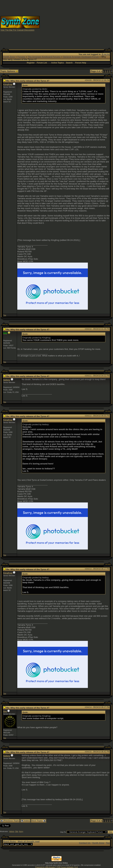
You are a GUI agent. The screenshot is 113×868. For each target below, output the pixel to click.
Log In (106, 54)
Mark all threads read (29, 841)
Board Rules (10, 841)
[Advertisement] (84, 23)
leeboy (7, 380)
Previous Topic (10, 821)
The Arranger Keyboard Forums (44, 57)
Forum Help (81, 63)
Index (25, 821)
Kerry (21, 831)
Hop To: (63, 832)
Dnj (5, 711)
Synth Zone (9, 57)
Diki (17, 831)
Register (31, 63)
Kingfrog (8, 84)
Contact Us (85, 843)
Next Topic (39, 821)
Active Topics (58, 63)
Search (69, 63)
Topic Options (9, 71)
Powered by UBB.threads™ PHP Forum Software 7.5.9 (56, 867)
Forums (21, 57)
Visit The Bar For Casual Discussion (17, 30)
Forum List (42, 63)
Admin (12, 831)
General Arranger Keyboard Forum (81, 57)
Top (5, 315)
